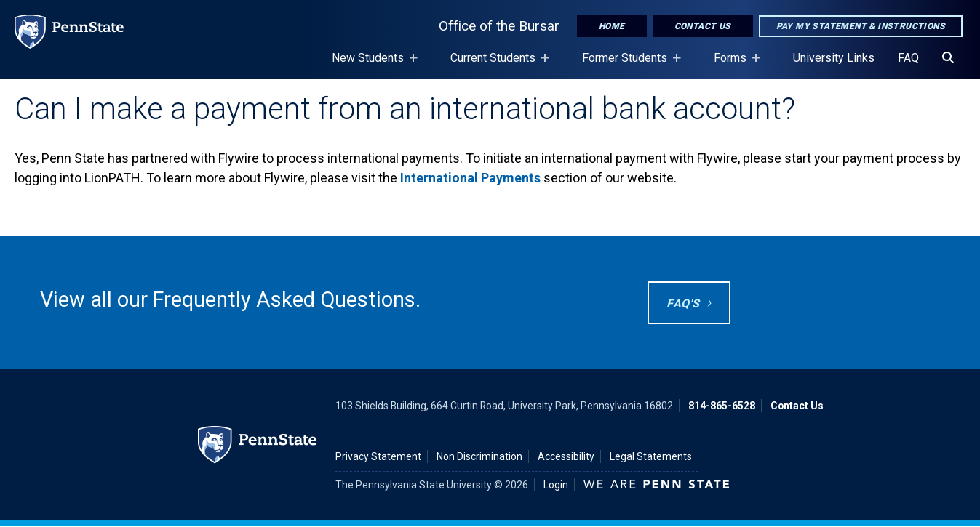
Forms (733, 65)
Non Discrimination (479, 456)
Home (612, 26)
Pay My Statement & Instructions (861, 26)
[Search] (948, 58)
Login (556, 485)
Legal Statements (651, 456)
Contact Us (703, 26)
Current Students (496, 65)
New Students (371, 65)
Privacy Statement (378, 456)
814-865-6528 (722, 406)
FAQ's (683, 303)
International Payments (470, 178)
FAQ (908, 58)
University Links (834, 58)
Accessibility (566, 456)
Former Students (628, 65)
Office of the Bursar (499, 26)
